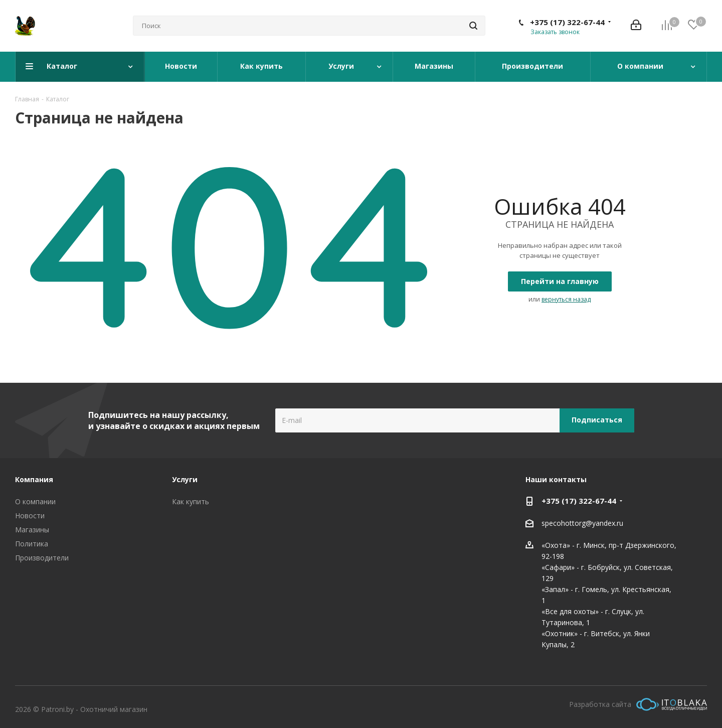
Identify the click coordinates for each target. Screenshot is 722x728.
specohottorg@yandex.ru (582, 523)
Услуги (185, 479)
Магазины (32, 530)
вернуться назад (566, 299)
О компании (35, 501)
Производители (42, 558)
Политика (32, 544)
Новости (30, 516)
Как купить (191, 501)
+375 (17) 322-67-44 (567, 22)
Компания (34, 479)
